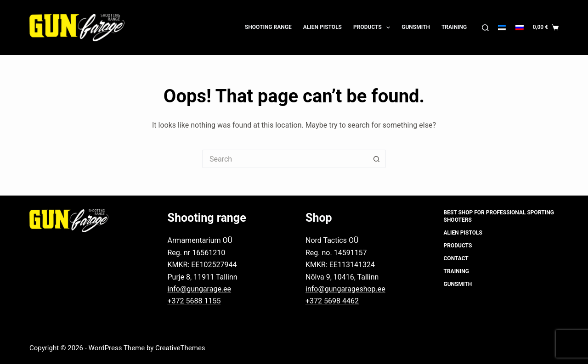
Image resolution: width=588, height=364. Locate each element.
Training (454, 27)
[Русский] (520, 28)
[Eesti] (502, 28)
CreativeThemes (180, 348)
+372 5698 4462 (332, 301)
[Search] (485, 28)
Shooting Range (268, 27)
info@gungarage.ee (200, 289)
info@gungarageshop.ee (345, 289)
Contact (456, 258)
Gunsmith (416, 27)
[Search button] (377, 159)
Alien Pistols (322, 27)
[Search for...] (285, 159)
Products (373, 28)
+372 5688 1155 (194, 301)
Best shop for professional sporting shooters (499, 216)
